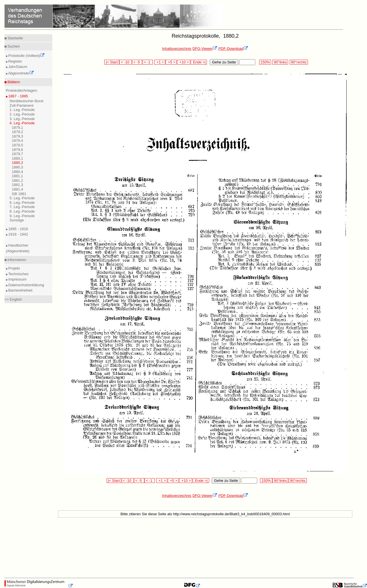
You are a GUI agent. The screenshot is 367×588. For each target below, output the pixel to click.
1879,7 (18, 154)
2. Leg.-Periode (22, 114)
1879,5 (18, 145)
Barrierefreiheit (20, 290)
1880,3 (18, 167)
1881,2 (18, 180)
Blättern (13, 82)
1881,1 (18, 176)
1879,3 (18, 136)
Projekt (14, 268)
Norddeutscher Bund (26, 101)
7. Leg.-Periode (22, 207)
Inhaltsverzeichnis (177, 49)
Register (15, 61)
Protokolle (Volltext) (26, 56)
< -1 (148, 62)
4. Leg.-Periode (22, 123)
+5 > (171, 62)
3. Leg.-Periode (22, 119)
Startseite (15, 38)
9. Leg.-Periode (22, 216)
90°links (280, 62)
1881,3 (18, 185)
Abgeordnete (21, 73)
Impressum (17, 279)
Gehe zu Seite (224, 62)
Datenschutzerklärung (26, 285)
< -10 (125, 62)
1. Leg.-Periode (22, 110)
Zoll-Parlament (22, 105)
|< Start (112, 62)
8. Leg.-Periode (22, 211)
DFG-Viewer (205, 49)
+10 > (184, 62)
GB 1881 (19, 194)
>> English (13, 299)
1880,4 (18, 172)
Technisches (18, 274)
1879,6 (18, 150)
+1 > (160, 62)
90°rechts (299, 62)
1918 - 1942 (18, 234)
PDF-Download (233, 49)
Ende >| (199, 62)
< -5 (137, 62)
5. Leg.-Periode (22, 198)
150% (265, 62)
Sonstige (17, 220)
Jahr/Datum (17, 67)
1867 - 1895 (18, 96)
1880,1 (18, 158)
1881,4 (18, 189)
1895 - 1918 (18, 229)
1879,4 (18, 141)
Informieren (16, 260)
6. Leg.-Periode (22, 203)
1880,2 (18, 163)
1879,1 (18, 128)
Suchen (13, 46)
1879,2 (18, 132)
